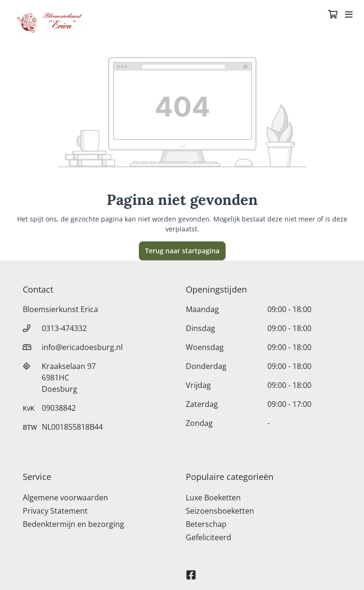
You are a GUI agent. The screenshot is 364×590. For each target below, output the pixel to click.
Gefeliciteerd (209, 537)
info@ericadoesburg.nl (82, 347)
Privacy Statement (55, 511)
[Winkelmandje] (333, 15)
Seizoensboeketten (220, 511)
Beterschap (206, 524)
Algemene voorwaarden (65, 498)
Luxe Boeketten (213, 498)
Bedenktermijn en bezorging (73, 524)
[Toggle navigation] (349, 15)
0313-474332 (64, 328)
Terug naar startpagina (182, 251)
